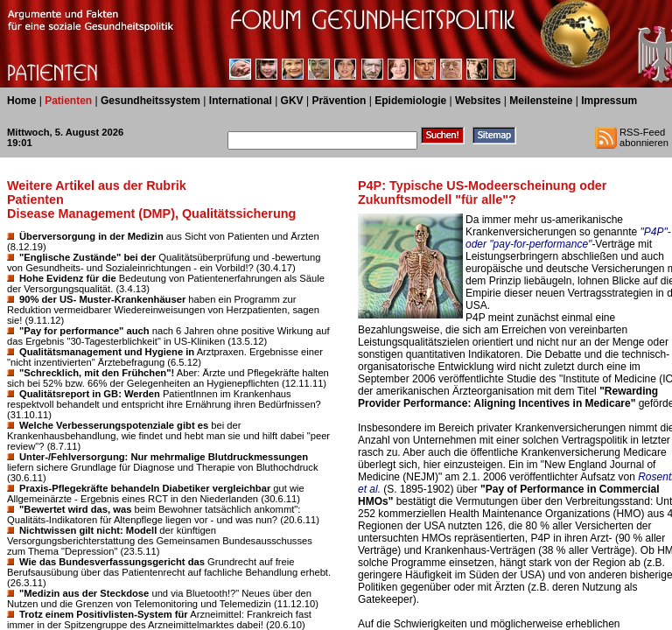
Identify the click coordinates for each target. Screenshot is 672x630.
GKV (292, 101)
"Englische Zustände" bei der (87, 257)
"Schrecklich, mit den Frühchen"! (97, 373)
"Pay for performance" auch (84, 331)
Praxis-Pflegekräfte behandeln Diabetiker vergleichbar (145, 488)
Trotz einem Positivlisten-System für (104, 614)
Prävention (339, 101)
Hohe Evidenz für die (68, 278)
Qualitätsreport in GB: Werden (90, 394)
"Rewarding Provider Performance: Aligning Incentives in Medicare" (508, 397)
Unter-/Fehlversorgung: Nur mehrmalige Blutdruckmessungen (164, 457)
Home (21, 101)
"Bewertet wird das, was (75, 509)
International (241, 101)
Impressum (609, 101)
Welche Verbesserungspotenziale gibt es (114, 425)
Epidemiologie (410, 101)
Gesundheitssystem (150, 101)
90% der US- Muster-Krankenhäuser (102, 299)
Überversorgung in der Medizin (91, 236)
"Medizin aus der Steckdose (84, 593)
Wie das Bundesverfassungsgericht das (112, 562)
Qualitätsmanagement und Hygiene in (107, 352)
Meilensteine (541, 101)
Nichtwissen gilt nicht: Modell (88, 530)
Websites (478, 101)
